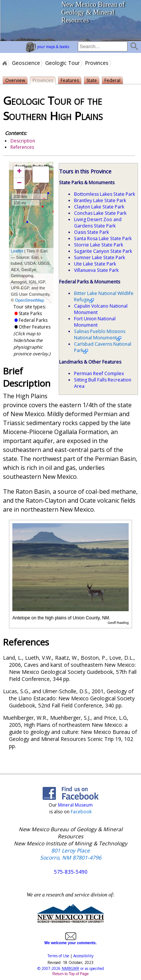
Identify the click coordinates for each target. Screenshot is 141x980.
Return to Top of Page (70, 974)
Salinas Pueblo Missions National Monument (100, 334)
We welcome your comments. (71, 941)
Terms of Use (58, 956)
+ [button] (19, 172)
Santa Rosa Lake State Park (103, 238)
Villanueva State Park (96, 270)
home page (28, 21)
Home (4, 63)
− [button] (19, 183)
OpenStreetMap (30, 300)
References (22, 147)
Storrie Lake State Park (99, 245)
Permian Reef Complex (99, 373)
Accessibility (83, 956)
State (93, 81)
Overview (15, 80)
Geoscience (26, 63)
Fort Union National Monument (95, 322)
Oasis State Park (91, 232)
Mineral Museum (75, 805)
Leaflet (17, 251)
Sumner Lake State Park (99, 257)
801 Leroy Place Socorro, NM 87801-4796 (71, 854)
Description (23, 141)
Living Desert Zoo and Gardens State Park (98, 223)
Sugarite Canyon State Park (103, 251)
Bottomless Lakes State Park (105, 194)
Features (71, 81)
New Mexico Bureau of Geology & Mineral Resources (93, 12)
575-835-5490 (71, 872)
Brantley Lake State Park (100, 200)
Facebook (81, 812)
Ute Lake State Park (95, 264)
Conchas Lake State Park (100, 213)
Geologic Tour (62, 63)
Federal (114, 81)
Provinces (97, 63)
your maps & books (47, 47)
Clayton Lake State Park (99, 207)
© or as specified (71, 968)
